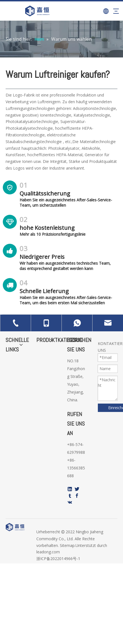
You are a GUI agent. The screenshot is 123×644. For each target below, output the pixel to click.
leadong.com (48, 552)
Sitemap (67, 545)
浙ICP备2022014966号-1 (58, 559)
